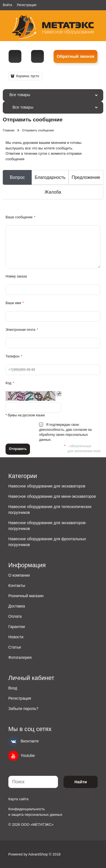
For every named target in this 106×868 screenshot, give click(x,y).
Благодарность (50, 177)
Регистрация (27, 5)
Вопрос (17, 177)
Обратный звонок (75, 56)
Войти (7, 5)
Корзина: (27, 76)
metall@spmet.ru (37, 56)
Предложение (86, 177)
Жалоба (53, 192)
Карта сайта (18, 799)
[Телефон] (15, 56)
